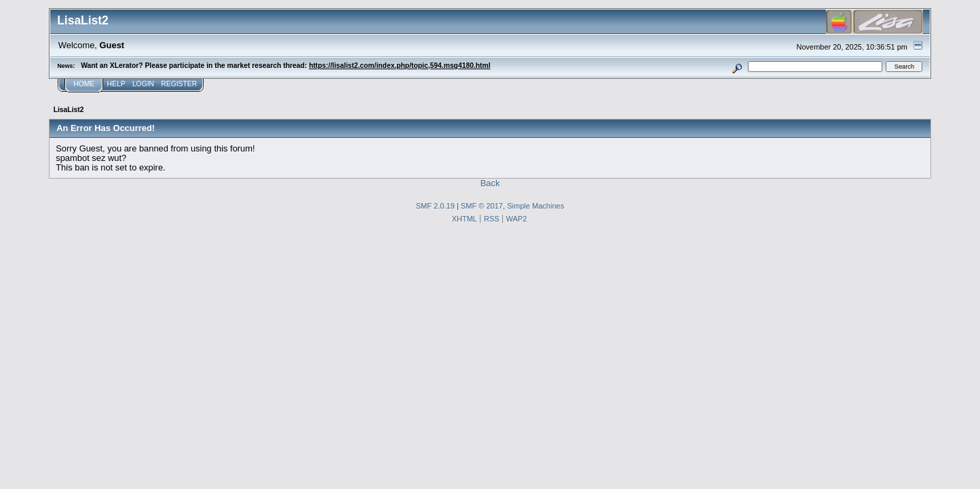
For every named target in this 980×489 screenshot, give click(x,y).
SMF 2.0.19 (435, 206)
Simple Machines (535, 206)
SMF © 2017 (482, 206)
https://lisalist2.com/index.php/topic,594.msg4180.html (399, 66)
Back (490, 183)
